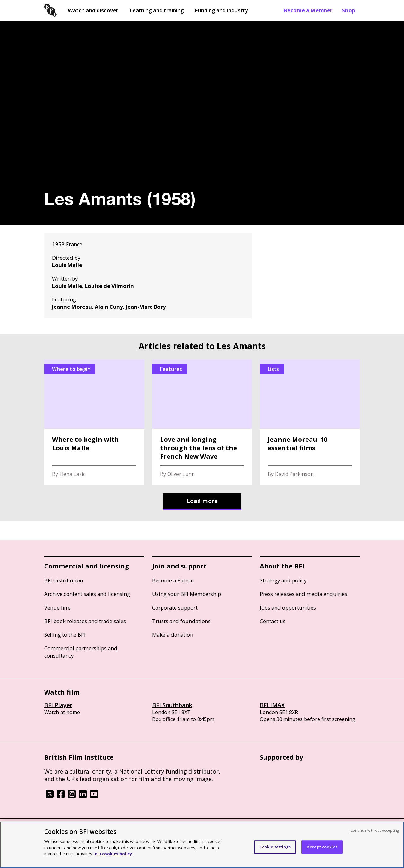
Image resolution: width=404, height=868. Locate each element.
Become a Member (308, 10)
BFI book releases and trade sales (85, 621)
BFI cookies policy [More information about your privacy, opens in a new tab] (113, 854)
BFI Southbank (172, 705)
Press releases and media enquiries (303, 594)
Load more (202, 501)
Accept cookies (322, 847)
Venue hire (57, 607)
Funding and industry (221, 10)
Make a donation (173, 635)
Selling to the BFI (65, 635)
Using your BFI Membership (187, 594)
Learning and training (157, 10)
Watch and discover (93, 10)
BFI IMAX (272, 705)
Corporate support (175, 607)
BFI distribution (64, 580)
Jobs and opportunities (288, 607)
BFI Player (58, 705)
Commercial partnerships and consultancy (81, 652)
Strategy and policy (283, 580)
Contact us (273, 621)
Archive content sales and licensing (87, 594)
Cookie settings (275, 847)
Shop (348, 10)
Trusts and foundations (181, 621)
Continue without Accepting (375, 830)
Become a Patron (173, 580)
